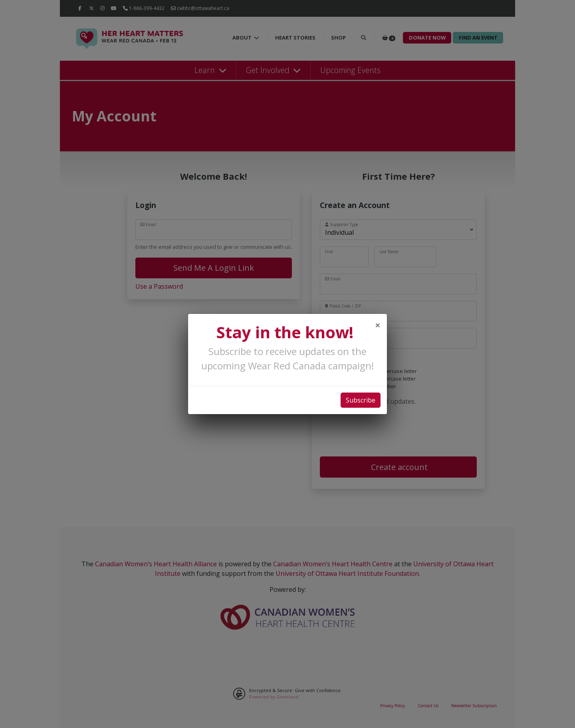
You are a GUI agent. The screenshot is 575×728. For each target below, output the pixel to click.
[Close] (378, 325)
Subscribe (361, 400)
